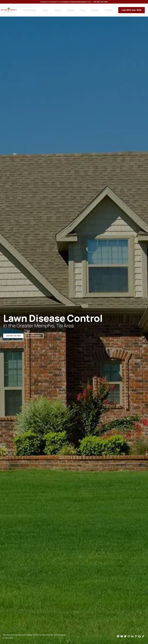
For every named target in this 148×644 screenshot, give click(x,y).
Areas (42, 9)
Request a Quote (37, 336)
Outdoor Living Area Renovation (75, 2)
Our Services (30, 9)
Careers (82, 9)
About (53, 9)
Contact (93, 9)
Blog (72, 9)
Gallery (63, 9)
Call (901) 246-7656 (135, 9)
